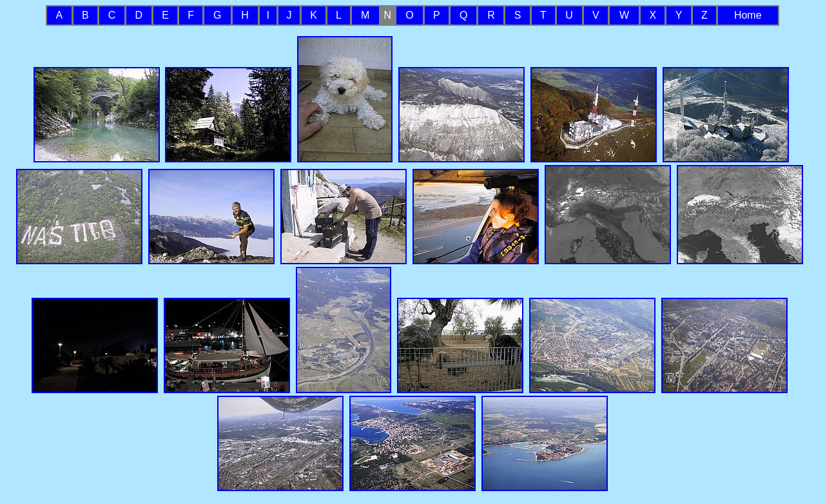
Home (748, 15)
